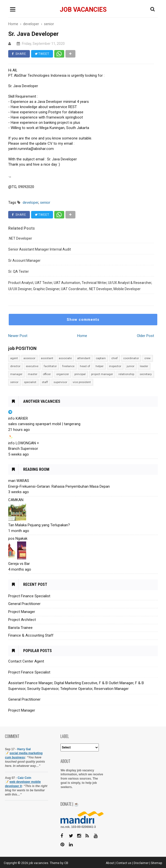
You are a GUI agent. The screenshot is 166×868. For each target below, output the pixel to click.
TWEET (42, 54)
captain (101, 358)
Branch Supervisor (23, 449)
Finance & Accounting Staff (31, 635)
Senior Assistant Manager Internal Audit (40, 249)
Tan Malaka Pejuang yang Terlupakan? (39, 525)
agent (14, 358)
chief (114, 358)
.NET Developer (20, 238)
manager (16, 374)
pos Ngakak (18, 538)
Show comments (83, 320)
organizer (63, 374)
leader (144, 366)
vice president (82, 382)
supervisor (60, 382)
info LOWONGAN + (24, 443)
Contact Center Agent (26, 661)
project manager (102, 374)
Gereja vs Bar (19, 564)
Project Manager (22, 612)
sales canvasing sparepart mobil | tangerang (44, 424)
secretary (146, 374)
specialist (30, 382)
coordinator (131, 358)
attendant (84, 358)
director (15, 366)
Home (82, 336)
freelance (68, 366)
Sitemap (157, 863)
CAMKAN (16, 500)
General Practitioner (24, 604)
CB (66, 863)
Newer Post (18, 336)
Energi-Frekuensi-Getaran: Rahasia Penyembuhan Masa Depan (59, 486)
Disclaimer (141, 863)
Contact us (124, 863)
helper (100, 366)
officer (47, 374)
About (110, 863)
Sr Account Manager (24, 261)
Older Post (145, 336)
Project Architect (22, 620)
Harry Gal (24, 749)
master (33, 374)
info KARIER (18, 418)
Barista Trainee (20, 628)
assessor (29, 358)
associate (65, 358)
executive (32, 366)
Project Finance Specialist (29, 596)
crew (147, 358)
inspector (115, 366)
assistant (47, 358)
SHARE (19, 54)
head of (85, 366)
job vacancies (83, 10)
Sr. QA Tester (19, 271)
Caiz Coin (25, 778)
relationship (126, 374)
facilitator (50, 366)
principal (80, 374)
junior (131, 366)
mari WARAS (19, 481)
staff (45, 382)
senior (14, 382)
